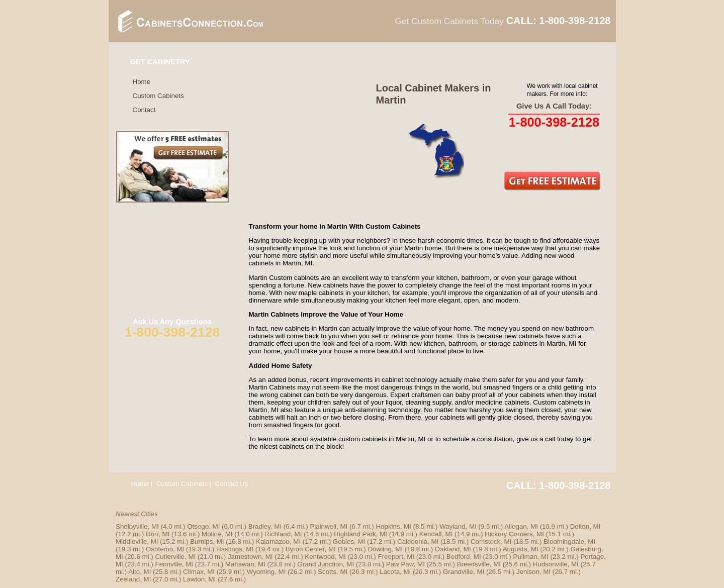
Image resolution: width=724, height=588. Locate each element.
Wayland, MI (458, 526)
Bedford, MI (464, 557)
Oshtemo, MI (165, 549)
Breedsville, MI (479, 564)
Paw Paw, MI (405, 564)
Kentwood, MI (325, 557)
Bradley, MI (265, 526)
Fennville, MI (174, 564)
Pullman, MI (530, 557)
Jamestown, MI (250, 557)
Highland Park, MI (360, 534)
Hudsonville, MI (556, 564)
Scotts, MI (333, 572)
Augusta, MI (521, 549)
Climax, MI (199, 572)
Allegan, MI (521, 526)
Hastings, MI (235, 549)
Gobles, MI (349, 542)
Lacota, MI (395, 572)
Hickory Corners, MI (514, 534)
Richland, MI (283, 534)
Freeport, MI (396, 557)
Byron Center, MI (311, 549)
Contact (144, 110)
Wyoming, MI (266, 572)
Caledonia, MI (418, 542)
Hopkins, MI (393, 526)
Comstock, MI (491, 542)
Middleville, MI (137, 542)
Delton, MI (585, 526)
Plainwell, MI (329, 526)
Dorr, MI (158, 534)
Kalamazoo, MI (278, 542)
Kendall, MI (436, 534)
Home (142, 82)
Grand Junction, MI (326, 564)
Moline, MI (217, 534)
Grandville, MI (464, 572)
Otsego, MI (203, 526)
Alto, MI (140, 572)
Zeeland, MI (133, 579)
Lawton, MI (199, 579)
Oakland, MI (453, 549)
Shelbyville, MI (137, 526)
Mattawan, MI (245, 564)
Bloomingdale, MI (569, 542)
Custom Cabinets (158, 96)
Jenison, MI (533, 572)
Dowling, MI (385, 549)
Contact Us (231, 484)
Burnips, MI (207, 542)
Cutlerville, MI (176, 557)
